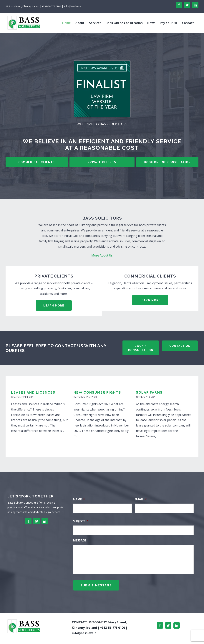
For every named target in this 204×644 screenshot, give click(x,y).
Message (80, 540)
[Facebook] (160, 623)
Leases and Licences (33, 392)
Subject (81, 521)
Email (141, 499)
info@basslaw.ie (73, 6)
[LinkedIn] (177, 623)
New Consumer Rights (97, 392)
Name (79, 499)
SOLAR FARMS (149, 392)
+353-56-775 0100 (112, 625)
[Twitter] (168, 623)
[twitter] (37, 521)
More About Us (102, 255)
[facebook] (28, 521)
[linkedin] (45, 521)
